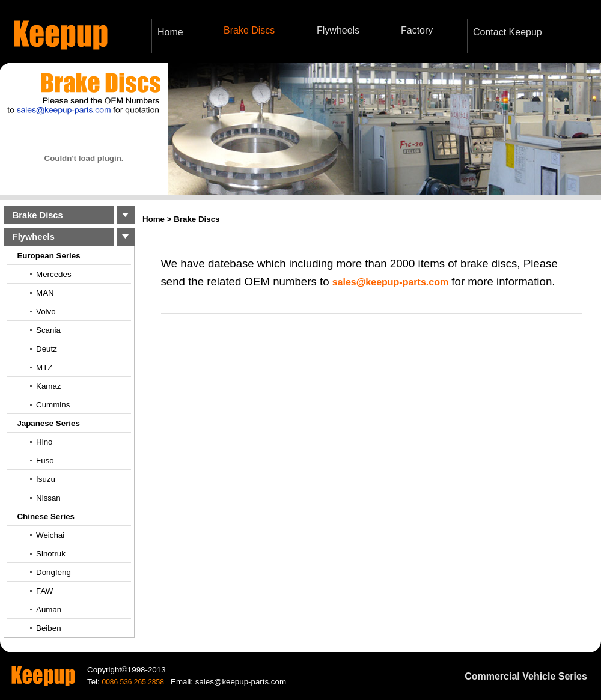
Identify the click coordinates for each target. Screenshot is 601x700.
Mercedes (54, 274)
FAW (44, 591)
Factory (417, 30)
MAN (45, 293)
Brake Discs (249, 30)
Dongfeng (53, 572)
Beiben (49, 628)
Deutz (47, 349)
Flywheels (338, 30)
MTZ (44, 367)
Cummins (53, 405)
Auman (49, 610)
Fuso (45, 461)
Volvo (46, 312)
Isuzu (46, 479)
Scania (48, 330)
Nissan (48, 498)
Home (170, 32)
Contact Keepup (508, 32)
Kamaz (48, 386)
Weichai (50, 535)
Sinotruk (51, 554)
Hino (44, 442)
